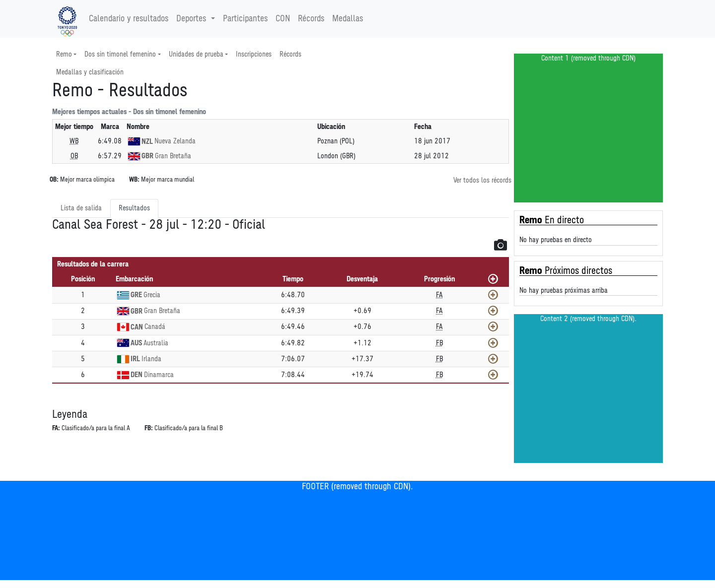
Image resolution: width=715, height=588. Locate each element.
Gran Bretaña (173, 156)
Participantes (245, 19)
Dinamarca (159, 375)
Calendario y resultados (129, 19)
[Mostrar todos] (493, 279)
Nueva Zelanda (175, 141)
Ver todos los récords (482, 180)
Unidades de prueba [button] (196, 54)
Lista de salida (81, 208)
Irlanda (151, 359)
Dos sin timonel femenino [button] (120, 54)
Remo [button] (64, 54)
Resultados (134, 208)
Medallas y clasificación (90, 72)
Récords (311, 19)
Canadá (155, 327)
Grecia (152, 295)
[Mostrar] (493, 295)
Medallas (348, 19)
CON (283, 19)
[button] (500, 245)
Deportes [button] (192, 19)
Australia (156, 343)
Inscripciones (254, 54)
